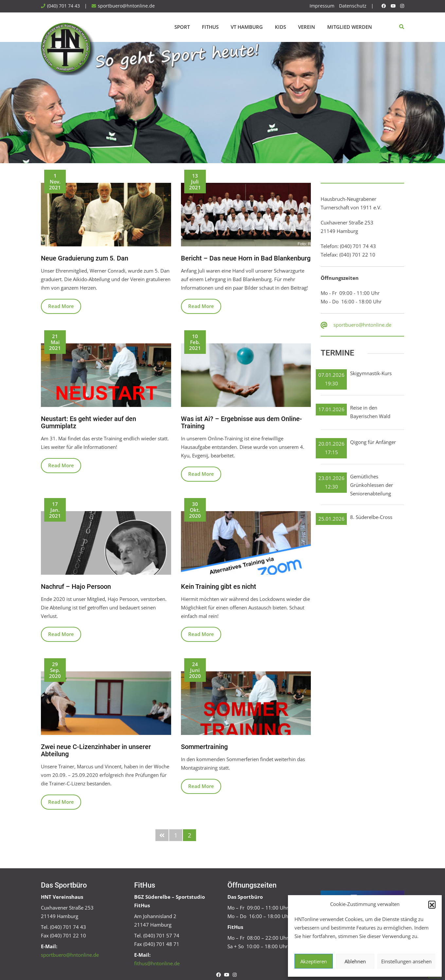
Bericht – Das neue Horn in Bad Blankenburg (246, 258)
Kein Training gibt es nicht (219, 586)
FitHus (210, 27)
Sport (182, 27)
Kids (280, 27)
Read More (61, 306)
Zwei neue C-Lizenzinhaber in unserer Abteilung (96, 750)
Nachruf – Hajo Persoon (76, 586)
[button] (432, 904)
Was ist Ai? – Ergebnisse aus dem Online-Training (241, 422)
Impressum (322, 6)
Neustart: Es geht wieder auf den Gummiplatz (89, 422)
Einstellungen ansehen (406, 961)
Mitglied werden (350, 27)
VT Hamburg (247, 27)
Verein (307, 27)
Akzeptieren (314, 961)
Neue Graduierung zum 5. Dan (85, 258)
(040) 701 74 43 (63, 6)
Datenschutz (353, 6)
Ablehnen (355, 961)
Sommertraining (204, 747)
